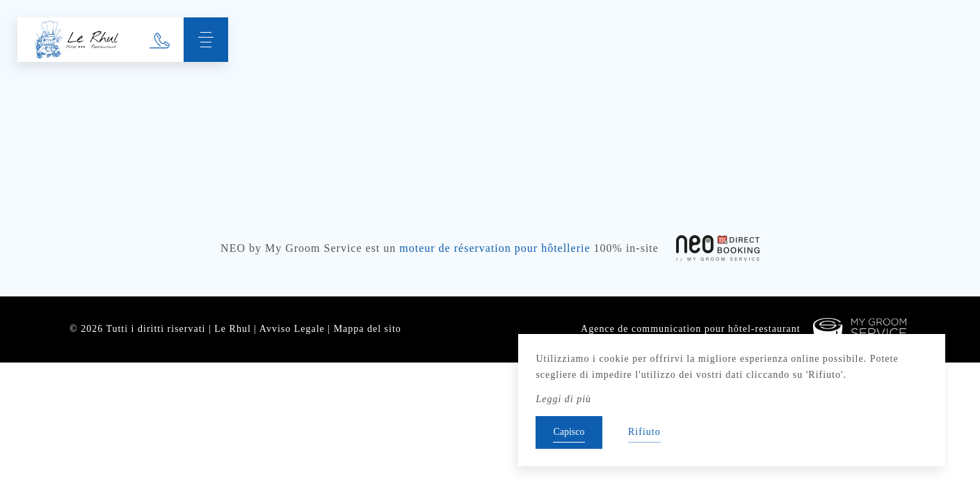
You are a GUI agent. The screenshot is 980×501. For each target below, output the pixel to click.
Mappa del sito (368, 329)
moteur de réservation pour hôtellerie (495, 248)
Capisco (569, 432)
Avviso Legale (292, 329)
